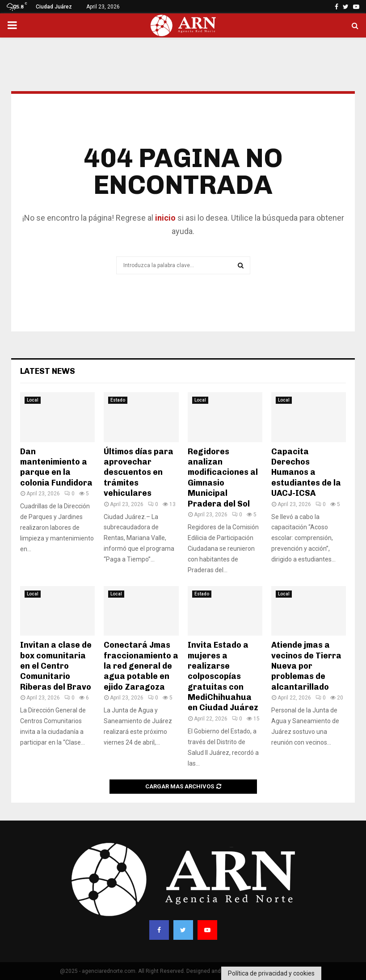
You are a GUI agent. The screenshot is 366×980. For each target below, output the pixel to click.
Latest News (48, 371)
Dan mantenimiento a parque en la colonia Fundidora (56, 467)
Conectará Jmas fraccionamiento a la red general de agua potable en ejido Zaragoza (141, 666)
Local (33, 400)
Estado (118, 400)
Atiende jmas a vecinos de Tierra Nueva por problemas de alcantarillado (306, 666)
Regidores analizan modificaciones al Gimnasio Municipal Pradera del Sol (223, 478)
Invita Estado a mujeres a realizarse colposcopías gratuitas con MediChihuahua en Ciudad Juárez (223, 676)
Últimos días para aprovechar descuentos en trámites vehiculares (139, 473)
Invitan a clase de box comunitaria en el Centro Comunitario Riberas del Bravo (56, 666)
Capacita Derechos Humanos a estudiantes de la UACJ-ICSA (306, 473)
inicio (164, 218)
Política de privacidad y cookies (271, 973)
